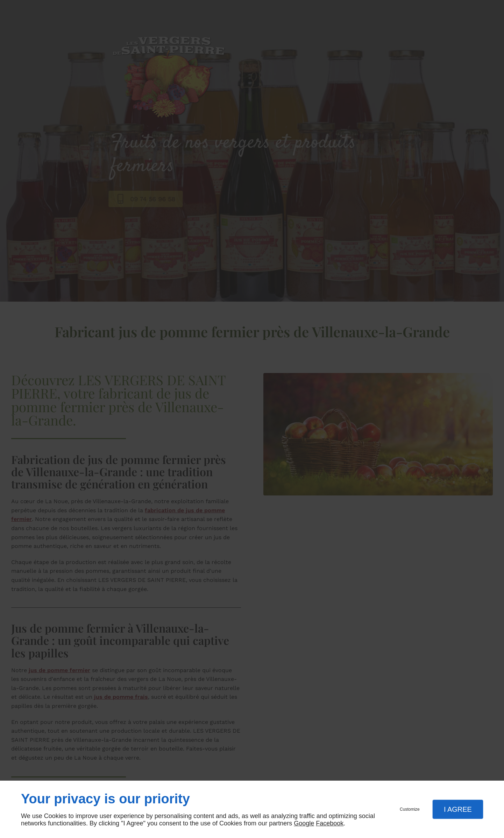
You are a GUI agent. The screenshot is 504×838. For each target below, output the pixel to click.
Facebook (330, 823)
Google (304, 823)
